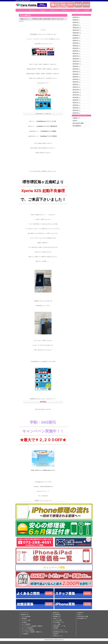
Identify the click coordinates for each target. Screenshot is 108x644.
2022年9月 (75, 66)
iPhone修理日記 (77, 126)
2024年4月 (75, 20)
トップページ (21, 10)
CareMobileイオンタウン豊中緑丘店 (47, 126)
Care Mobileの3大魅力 (43, 10)
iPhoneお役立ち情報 (78, 123)
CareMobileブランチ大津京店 (48, 136)
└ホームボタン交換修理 (27, 630)
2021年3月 (75, 113)
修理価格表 (43, 402)
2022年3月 (75, 82)
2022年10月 (76, 64)
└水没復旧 (24, 622)
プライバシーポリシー (59, 630)
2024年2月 (75, 22)
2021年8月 (75, 100)
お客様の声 (86, 10)
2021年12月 (76, 90)
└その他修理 (24, 634)
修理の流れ (32, 10)
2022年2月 (75, 85)
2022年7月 (75, 72)
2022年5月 (75, 77)
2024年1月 (75, 25)
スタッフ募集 (57, 624)
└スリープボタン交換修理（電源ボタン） (32, 632)
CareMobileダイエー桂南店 (48, 131)
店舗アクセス (57, 618)
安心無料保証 (57, 614)
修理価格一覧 (65, 10)
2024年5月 (75, 17)
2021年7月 (75, 103)
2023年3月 (75, 51)
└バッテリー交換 (26, 620)
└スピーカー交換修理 (27, 628)
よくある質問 (76, 10)
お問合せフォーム (58, 636)
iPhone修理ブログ (82, 618)
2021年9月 (75, 97)
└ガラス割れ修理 (26, 616)
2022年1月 (75, 87)
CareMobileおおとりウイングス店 (46, 121)
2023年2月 (75, 53)
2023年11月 (76, 30)
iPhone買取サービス (59, 622)
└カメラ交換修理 (26, 624)
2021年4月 (75, 110)
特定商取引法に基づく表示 (60, 632)
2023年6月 (75, 43)
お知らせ (75, 121)
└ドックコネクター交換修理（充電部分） (32, 626)
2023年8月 (75, 38)
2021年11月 (76, 92)
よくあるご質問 (57, 620)
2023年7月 (75, 41)
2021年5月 (75, 108)
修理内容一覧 (54, 10)
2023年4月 (75, 48)
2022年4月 (75, 79)
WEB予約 (56, 634)
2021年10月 (76, 95)
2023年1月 (75, 56)
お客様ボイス (76, 118)
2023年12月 (76, 28)
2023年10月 (76, 33)
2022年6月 (75, 74)
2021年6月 (75, 105)
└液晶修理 (24, 618)
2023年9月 (75, 35)
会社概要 (56, 628)
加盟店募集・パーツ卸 (59, 626)
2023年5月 (75, 46)
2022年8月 (75, 69)
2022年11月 (76, 61)
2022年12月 (76, 59)
